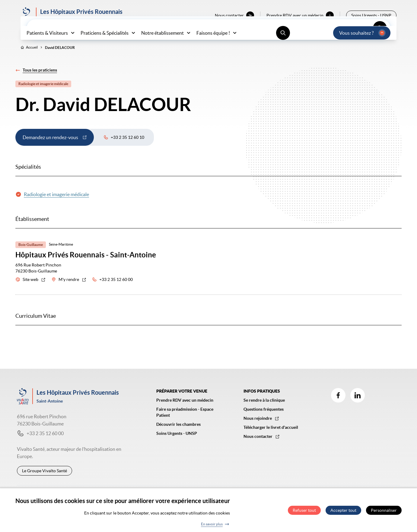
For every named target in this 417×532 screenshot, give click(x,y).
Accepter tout (343, 512)
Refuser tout (304, 512)
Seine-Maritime (61, 257)
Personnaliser (384, 512)
